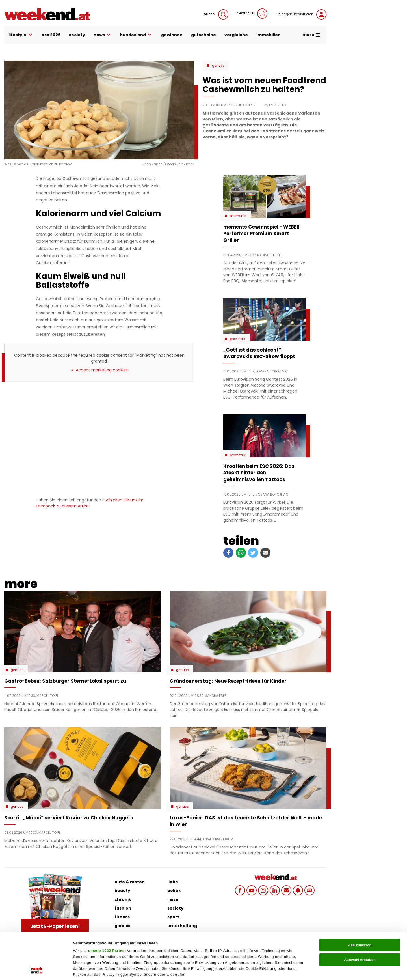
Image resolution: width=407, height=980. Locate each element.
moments (238, 216)
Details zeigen (280, 969)
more (312, 35)
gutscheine (203, 35)
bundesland (136, 35)
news (103, 35)
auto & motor (129, 882)
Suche (216, 14)
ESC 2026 (51, 35)
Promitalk (238, 339)
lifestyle (21, 35)
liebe (173, 882)
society (77, 35)
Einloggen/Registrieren (301, 14)
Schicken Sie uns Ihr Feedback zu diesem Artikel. (90, 503)
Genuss (218, 66)
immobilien (269, 35)
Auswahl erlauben (360, 916)
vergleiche (236, 35)
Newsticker (252, 14)
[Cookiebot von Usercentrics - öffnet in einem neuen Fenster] (37, 970)
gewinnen (172, 35)
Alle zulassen (360, 902)
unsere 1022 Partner (107, 907)
